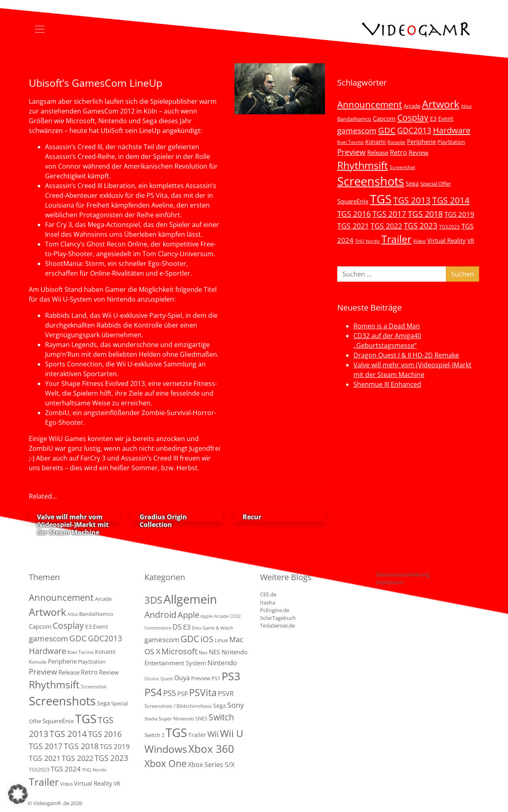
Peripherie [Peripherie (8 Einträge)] (421, 141)
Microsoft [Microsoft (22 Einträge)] (180, 651)
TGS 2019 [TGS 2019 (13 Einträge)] (459, 214)
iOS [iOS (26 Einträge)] (207, 639)
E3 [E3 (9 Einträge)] (187, 627)
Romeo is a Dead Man (387, 326)
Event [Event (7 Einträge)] (446, 119)
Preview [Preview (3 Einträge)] (201, 678)
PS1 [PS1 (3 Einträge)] (216, 678)
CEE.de (268, 594)
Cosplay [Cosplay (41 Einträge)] (413, 118)
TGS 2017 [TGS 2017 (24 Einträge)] (389, 214)
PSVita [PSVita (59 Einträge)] (203, 692)
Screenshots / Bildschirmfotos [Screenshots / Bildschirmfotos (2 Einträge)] (178, 706)
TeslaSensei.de (278, 626)
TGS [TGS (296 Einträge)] (381, 199)
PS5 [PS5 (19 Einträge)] (170, 693)
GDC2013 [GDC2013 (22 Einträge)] (414, 130)
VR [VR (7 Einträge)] (471, 241)
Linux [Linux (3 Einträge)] (221, 640)
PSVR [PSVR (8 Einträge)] (226, 694)
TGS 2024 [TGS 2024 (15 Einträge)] (66, 769)
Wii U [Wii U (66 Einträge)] (232, 733)
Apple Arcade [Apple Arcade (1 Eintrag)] (214, 616)
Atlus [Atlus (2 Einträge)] (466, 106)
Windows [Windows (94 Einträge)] (166, 749)
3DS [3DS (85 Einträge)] (153, 600)
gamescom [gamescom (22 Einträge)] (357, 130)
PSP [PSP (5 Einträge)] (183, 694)
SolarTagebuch (278, 618)
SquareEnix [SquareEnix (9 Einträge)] (353, 201)
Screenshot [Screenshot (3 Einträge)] (402, 167)
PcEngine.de (275, 610)
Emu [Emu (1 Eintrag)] (197, 628)
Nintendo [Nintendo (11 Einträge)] (222, 663)
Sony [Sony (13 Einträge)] (236, 705)
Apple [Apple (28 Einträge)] (188, 615)
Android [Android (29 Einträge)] (160, 615)
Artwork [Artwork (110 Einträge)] (441, 104)
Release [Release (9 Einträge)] (378, 152)
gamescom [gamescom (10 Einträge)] (162, 640)
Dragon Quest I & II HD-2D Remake (406, 355)
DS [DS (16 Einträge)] (177, 627)
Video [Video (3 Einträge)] (419, 241)
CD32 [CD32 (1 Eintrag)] (235, 616)
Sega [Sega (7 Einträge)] (412, 183)
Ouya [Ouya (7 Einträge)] (182, 678)
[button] (18, 794)
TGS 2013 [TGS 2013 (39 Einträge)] (412, 200)
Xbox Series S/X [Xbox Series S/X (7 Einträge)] (211, 765)
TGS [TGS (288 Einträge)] (176, 732)
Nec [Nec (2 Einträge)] (203, 652)
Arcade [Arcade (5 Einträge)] (412, 106)
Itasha (268, 602)
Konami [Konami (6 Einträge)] (376, 142)
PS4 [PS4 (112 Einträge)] (153, 692)
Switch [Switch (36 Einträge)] (221, 717)
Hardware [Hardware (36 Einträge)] (452, 130)
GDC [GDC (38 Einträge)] (190, 639)
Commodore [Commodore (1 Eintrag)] (158, 628)
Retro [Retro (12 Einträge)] (398, 152)
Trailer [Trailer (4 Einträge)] (197, 735)
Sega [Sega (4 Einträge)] (220, 706)
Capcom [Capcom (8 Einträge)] (384, 118)
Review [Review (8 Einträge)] (419, 152)
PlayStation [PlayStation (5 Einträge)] (451, 142)
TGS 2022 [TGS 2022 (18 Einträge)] (386, 226)
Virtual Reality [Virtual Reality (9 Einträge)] (447, 240)
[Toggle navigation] (40, 29)
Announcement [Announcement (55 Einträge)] (370, 104)
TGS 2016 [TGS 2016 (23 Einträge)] (354, 214)
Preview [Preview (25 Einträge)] (351, 152)
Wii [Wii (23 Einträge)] (213, 734)
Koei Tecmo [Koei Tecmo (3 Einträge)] (350, 142)
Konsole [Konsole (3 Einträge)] (396, 142)
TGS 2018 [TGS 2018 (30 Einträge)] (425, 214)
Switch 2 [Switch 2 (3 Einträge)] (154, 735)
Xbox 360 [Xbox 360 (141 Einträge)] (211, 749)
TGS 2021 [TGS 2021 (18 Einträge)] (353, 226)
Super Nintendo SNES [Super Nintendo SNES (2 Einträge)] (183, 719)
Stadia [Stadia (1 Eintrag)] (151, 719)
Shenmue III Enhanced (387, 384)
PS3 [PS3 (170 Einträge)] (231, 676)
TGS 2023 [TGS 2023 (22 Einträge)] (421, 226)
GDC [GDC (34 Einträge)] (387, 130)
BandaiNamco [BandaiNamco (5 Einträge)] (354, 119)
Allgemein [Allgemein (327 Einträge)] (190, 599)
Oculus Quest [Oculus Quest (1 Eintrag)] (159, 679)
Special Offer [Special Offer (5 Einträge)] (436, 184)
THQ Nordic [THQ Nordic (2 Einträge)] (367, 241)
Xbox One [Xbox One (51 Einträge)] (166, 764)
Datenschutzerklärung (403, 574)
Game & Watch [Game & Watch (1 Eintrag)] (218, 628)
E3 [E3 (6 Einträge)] (433, 119)
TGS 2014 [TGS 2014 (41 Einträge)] (451, 200)
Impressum (390, 582)
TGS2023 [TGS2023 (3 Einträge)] (449, 227)
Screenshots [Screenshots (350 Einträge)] (371, 181)
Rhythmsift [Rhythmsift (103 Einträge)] (363, 165)
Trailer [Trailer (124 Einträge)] (396, 239)
